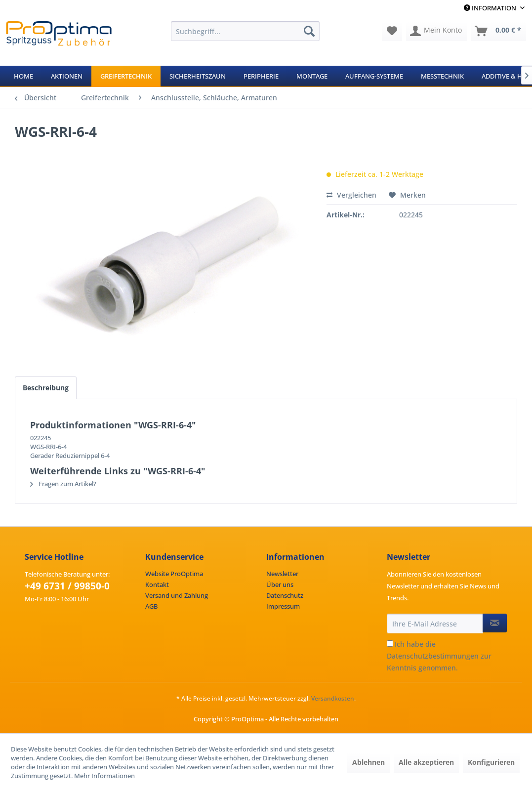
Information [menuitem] (491, 8)
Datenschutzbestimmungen (433, 656)
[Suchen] (309, 31)
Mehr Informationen (104, 776)
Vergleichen (351, 195)
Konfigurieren (491, 762)
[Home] (23, 76)
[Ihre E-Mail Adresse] (435, 624)
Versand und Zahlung (177, 595)
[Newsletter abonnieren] (495, 623)
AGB (151, 606)
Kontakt (157, 584)
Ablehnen (368, 762)
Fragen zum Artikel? (63, 484)
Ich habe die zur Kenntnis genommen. (439, 656)
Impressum (283, 606)
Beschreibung (46, 388)
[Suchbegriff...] (246, 31)
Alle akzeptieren (426, 762)
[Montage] (312, 76)
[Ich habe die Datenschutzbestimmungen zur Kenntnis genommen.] (390, 644)
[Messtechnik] (442, 76)
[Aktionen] (67, 76)
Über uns (280, 584)
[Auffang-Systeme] (374, 76)
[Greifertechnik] (126, 76)
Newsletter (282, 574)
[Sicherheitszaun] (198, 76)
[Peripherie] (261, 76)
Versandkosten (333, 698)
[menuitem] (246, 31)
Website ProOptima (174, 574)
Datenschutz (285, 595)
